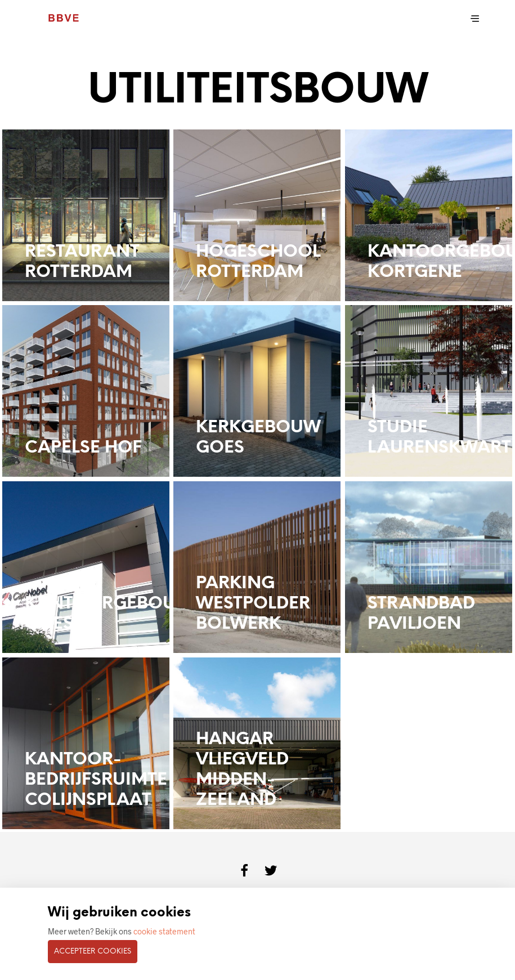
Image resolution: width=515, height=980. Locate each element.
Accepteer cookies (93, 952)
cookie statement (164, 931)
